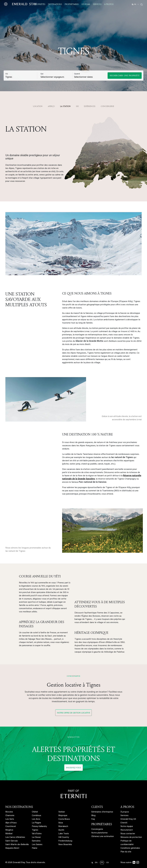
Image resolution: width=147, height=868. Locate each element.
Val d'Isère (37, 827)
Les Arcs (36, 812)
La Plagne (36, 816)
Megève (9, 823)
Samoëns (36, 834)
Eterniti (124, 816)
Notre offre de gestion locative (73, 706)
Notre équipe (127, 820)
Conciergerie (107, 106)
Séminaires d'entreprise (102, 805)
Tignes (35, 823)
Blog (93, 809)
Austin (61, 823)
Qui (42, 74)
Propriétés (40, 4)
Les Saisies (37, 838)
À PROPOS (127, 800)
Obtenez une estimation (103, 830)
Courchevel (11, 820)
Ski (77, 106)
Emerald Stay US (128, 812)
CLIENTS (97, 800)
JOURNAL (86, 4)
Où (7, 74)
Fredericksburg (65, 834)
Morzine (9, 805)
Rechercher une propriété (125, 75)
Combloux (36, 809)
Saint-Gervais (12, 834)
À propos (109, 4)
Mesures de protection (131, 830)
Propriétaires (72, 4)
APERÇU (51, 106)
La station (65, 106)
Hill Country (64, 830)
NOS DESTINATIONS (19, 800)
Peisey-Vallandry (39, 820)
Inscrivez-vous (73, 761)
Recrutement (127, 823)
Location (38, 106)
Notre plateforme (99, 826)
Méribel (9, 827)
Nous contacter (128, 827)
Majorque (63, 809)
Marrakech (63, 820)
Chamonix (10, 809)
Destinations (55, 4)
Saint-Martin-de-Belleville (17, 838)
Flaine (35, 841)
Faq (93, 812)
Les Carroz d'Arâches (15, 830)
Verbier (62, 805)
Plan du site (126, 845)
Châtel (35, 805)
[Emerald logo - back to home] (21, 4)
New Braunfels (65, 838)
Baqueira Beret (12, 841)
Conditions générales (130, 841)
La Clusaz (36, 830)
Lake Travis (64, 827)
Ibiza (61, 816)
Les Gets (10, 812)
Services (97, 4)
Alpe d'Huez (11, 816)
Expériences (90, 106)
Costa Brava (64, 812)
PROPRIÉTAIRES (102, 817)
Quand (77, 74)
